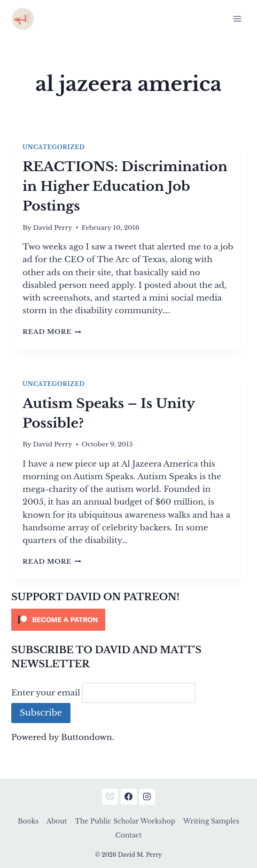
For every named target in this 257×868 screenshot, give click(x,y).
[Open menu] (237, 19)
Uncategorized (54, 147)
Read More (52, 332)
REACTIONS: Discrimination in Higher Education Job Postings (125, 186)
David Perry (53, 228)
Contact (129, 835)
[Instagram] (147, 797)
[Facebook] (129, 797)
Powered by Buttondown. (63, 737)
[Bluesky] (110, 797)
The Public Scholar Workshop (125, 821)
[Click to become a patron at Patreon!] (128, 620)
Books (28, 821)
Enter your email (46, 693)
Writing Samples (211, 821)
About (57, 821)
